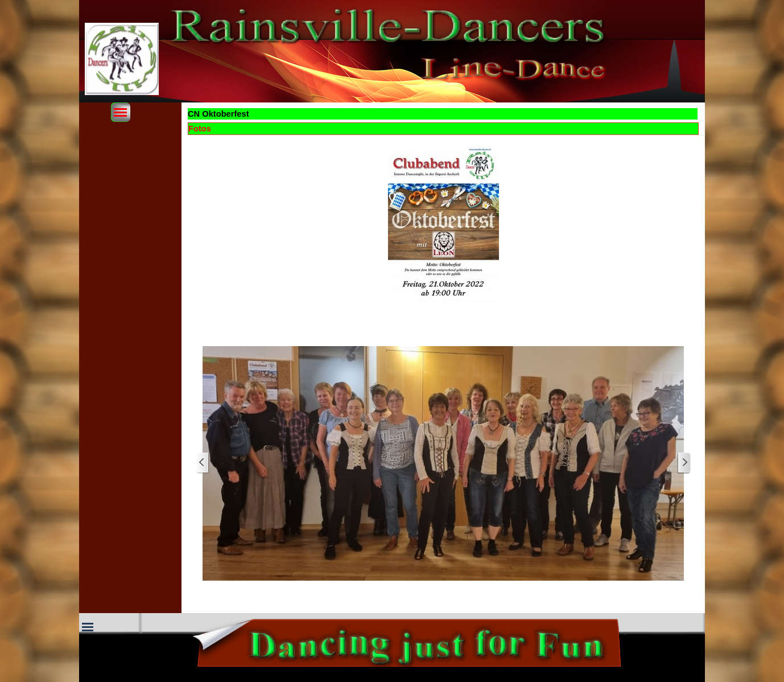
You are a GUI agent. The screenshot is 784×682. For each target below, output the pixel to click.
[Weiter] (684, 463)
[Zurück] (203, 463)
